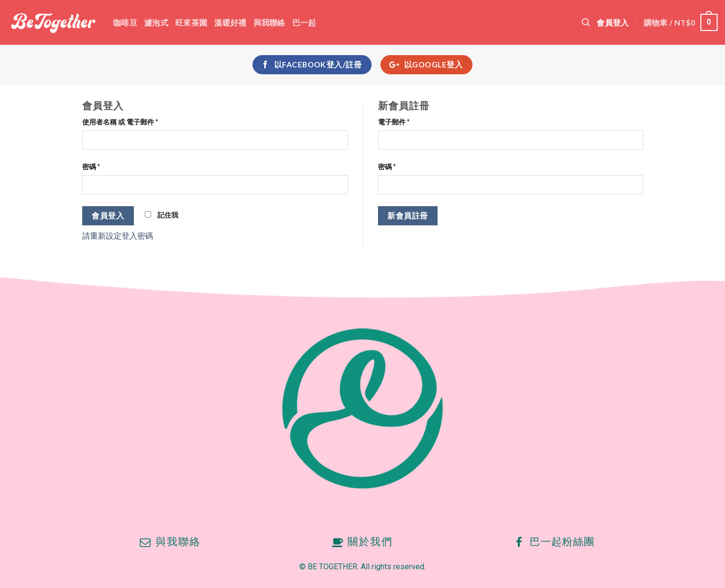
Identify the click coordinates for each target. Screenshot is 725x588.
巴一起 (304, 22)
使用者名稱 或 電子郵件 (120, 122)
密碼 (91, 167)
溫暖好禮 (230, 22)
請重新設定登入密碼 (118, 235)
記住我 (161, 215)
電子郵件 (394, 122)
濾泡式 (156, 22)
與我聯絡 (269, 22)
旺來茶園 (191, 22)
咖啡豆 (125, 22)
